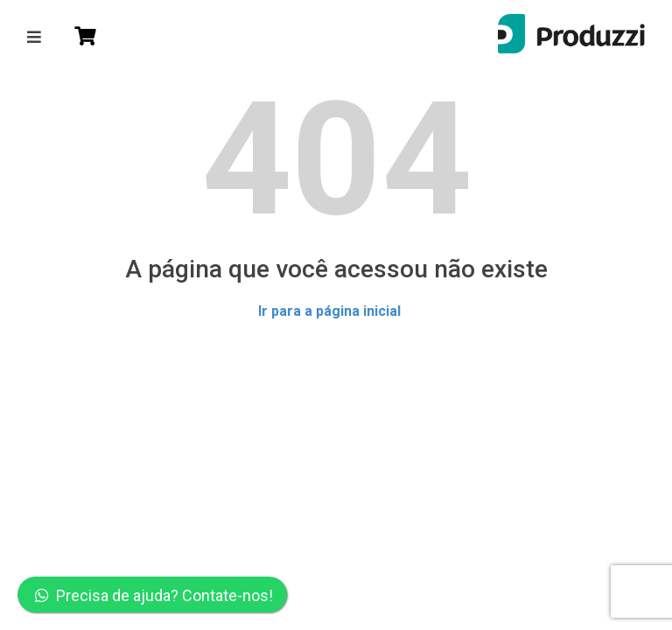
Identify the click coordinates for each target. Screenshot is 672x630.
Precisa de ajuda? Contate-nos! (154, 595)
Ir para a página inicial (329, 311)
